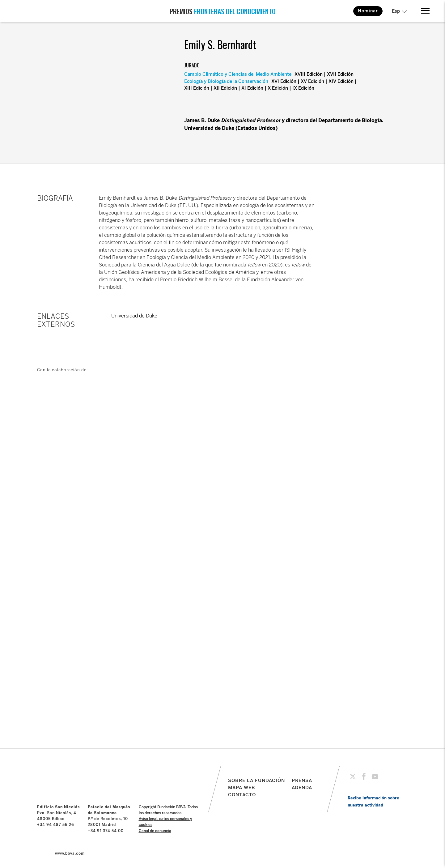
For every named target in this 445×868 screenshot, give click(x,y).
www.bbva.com (70, 853)
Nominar (368, 11)
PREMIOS (223, 11)
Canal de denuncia (155, 831)
